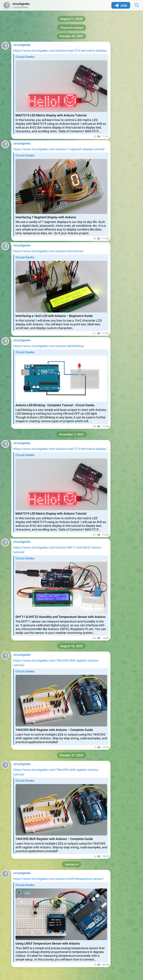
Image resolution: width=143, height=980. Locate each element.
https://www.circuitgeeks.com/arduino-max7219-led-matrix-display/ (60, 51)
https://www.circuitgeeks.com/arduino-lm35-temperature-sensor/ (59, 879)
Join (121, 6)
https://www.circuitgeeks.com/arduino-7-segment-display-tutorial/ (59, 149)
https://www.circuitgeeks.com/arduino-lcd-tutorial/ (48, 251)
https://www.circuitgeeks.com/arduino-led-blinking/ (49, 346)
